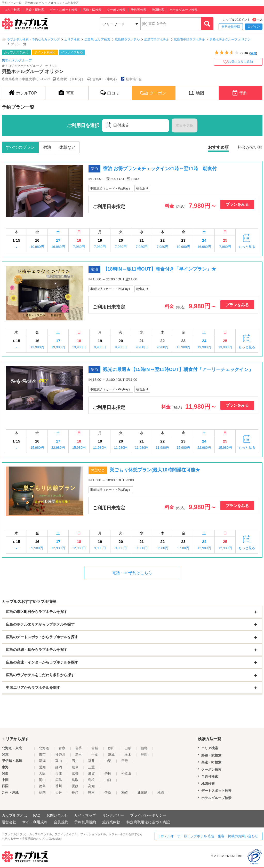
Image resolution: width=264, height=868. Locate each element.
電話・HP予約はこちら (132, 573)
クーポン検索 (116, 10)
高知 (91, 786)
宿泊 (47, 147)
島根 (91, 780)
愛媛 (75, 786)
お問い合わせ (57, 815)
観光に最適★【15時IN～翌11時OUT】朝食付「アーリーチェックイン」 (178, 369)
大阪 (42, 773)
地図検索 (158, 10)
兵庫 (59, 773)
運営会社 (9, 822)
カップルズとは (14, 815)
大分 (59, 792)
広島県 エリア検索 (97, 40)
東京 (42, 755)
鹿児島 (142, 792)
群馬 (144, 755)
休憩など (67, 147)
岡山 (42, 780)
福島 (144, 748)
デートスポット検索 (63, 10)
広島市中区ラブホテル (189, 40)
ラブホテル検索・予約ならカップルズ (33, 40)
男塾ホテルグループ (17, 60)
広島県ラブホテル (127, 40)
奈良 (108, 773)
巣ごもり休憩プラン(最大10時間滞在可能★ (155, 470)
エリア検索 (12, 10)
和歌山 (126, 773)
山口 (108, 780)
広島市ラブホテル (157, 40)
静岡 (59, 767)
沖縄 (161, 792)
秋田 (111, 748)
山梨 (108, 761)
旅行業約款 (111, 822)
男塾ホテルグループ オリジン (230, 40)
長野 (124, 761)
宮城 (95, 748)
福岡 (42, 792)
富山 (59, 761)
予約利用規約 (85, 822)
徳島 (42, 786)
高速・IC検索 (92, 10)
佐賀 (108, 792)
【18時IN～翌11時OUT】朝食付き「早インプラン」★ (159, 269)
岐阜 (75, 767)
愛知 (42, 767)
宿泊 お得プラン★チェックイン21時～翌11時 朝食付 (160, 169)
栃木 (128, 755)
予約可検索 (139, 10)
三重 (91, 767)
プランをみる (237, 204)
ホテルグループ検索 (183, 10)
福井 (91, 761)
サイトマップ (85, 815)
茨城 (111, 755)
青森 (62, 748)
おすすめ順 (218, 147)
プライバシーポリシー (148, 815)
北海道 (44, 748)
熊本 (91, 792)
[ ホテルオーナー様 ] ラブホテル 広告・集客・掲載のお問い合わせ (209, 836)
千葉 (95, 755)
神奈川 (60, 755)
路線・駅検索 (35, 10)
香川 (59, 786)
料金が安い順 (250, 147)
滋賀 (91, 773)
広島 (59, 780)
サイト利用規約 (35, 822)
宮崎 (124, 792)
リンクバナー (113, 815)
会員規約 (61, 822)
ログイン (254, 27)
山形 (128, 748)
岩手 (78, 748)
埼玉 (78, 755)
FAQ (37, 815)
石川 (75, 761)
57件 (253, 53)
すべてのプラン (20, 147)
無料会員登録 (231, 27)
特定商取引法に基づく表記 (148, 822)
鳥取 (75, 780)
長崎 (75, 792)
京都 (75, 773)
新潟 (42, 761)
